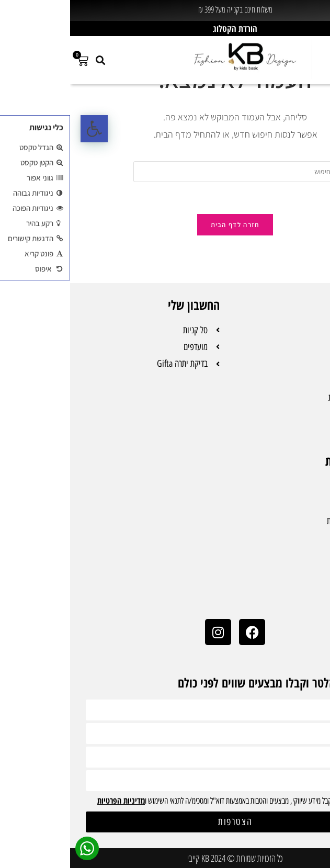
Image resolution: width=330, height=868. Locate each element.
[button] (24, 129)
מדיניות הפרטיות (51, 801)
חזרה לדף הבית (165, 225)
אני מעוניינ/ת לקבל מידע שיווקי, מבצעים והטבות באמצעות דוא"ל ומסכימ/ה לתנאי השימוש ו (163, 801)
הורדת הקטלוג (165, 29)
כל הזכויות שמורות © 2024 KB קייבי (165, 858)
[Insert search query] (165, 172)
